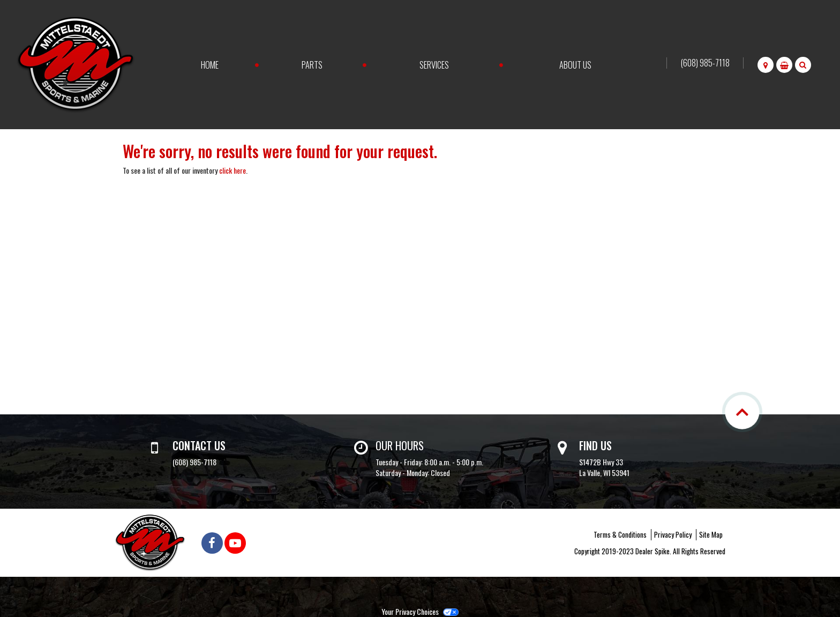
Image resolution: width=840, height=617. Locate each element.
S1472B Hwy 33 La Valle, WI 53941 (604, 467)
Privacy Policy (673, 534)
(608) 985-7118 (705, 63)
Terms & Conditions (620, 534)
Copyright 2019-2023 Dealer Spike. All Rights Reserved (650, 551)
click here (232, 170)
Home (210, 65)
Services (434, 65)
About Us (575, 65)
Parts (312, 65)
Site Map (711, 534)
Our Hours (400, 445)
